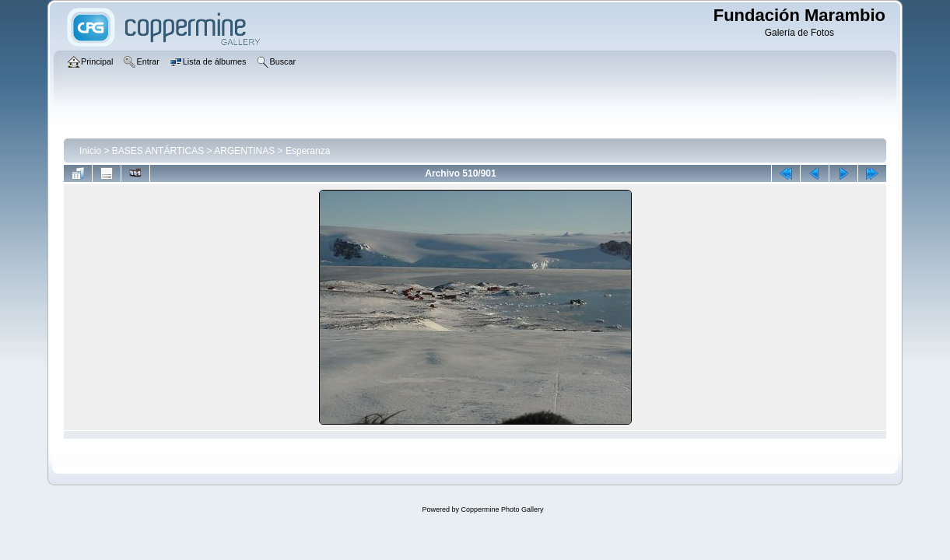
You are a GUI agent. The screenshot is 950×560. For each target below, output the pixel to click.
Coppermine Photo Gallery (502, 509)
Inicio (90, 151)
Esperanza (308, 151)
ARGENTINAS (244, 151)
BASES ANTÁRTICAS (158, 151)
